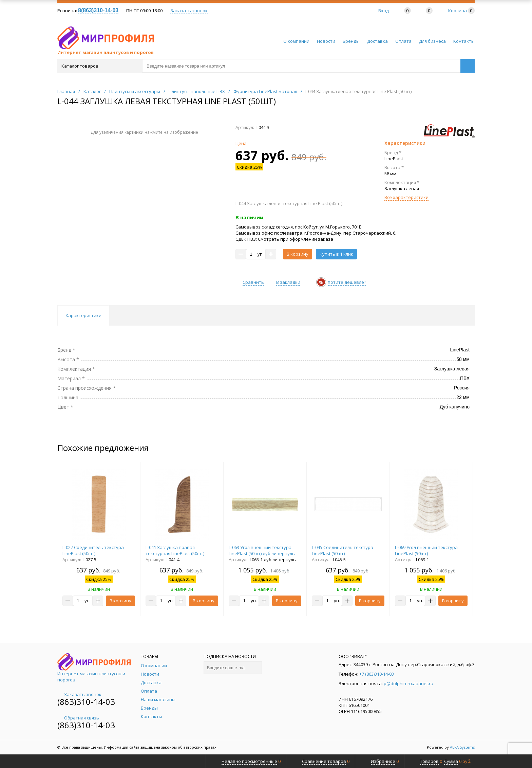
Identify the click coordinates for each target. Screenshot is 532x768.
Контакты (464, 41)
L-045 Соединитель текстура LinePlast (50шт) (343, 550)
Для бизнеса (432, 41)
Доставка (377, 41)
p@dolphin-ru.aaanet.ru (408, 683)
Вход (384, 11)
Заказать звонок (189, 11)
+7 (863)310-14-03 (377, 674)
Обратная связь (78, 718)
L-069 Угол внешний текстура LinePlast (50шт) (426, 550)
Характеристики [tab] (83, 315)
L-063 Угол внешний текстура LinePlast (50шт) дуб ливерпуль (262, 550)
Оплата (403, 41)
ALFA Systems (462, 747)
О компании (296, 41)
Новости (326, 41)
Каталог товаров (99, 66)
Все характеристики (406, 197)
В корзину (298, 254)
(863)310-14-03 (86, 702)
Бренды (351, 41)
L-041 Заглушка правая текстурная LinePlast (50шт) (175, 550)
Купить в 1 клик (336, 254)
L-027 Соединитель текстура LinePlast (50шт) (93, 550)
